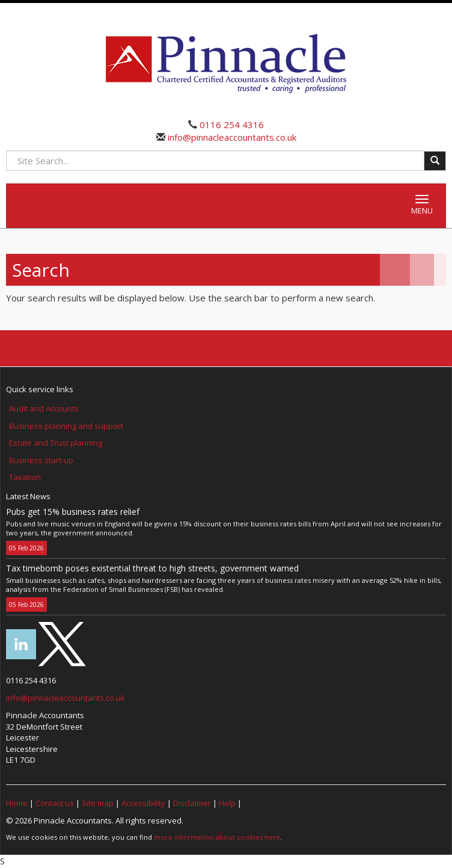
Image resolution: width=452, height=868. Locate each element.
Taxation (25, 477)
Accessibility (143, 803)
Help (227, 803)
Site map (98, 803)
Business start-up (41, 460)
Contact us (55, 803)
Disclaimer (192, 803)
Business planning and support (66, 426)
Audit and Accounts (44, 408)
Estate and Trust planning (56, 443)
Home (17, 803)
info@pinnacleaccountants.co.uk (231, 137)
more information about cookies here (217, 837)
